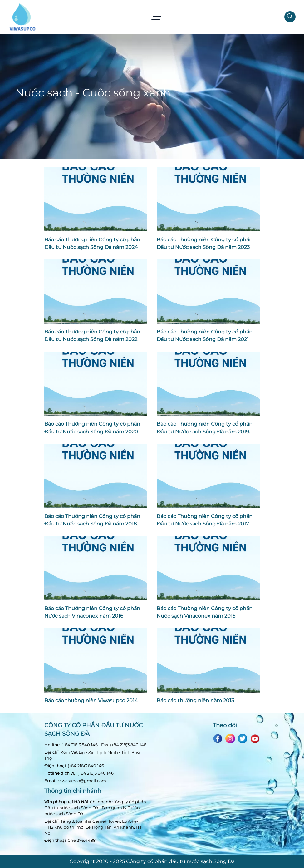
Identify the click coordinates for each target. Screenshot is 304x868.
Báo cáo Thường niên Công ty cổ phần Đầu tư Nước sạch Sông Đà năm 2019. (205, 427)
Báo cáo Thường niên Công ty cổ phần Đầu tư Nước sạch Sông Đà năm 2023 (205, 243)
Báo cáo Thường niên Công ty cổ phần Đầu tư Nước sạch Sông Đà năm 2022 (92, 335)
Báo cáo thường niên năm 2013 (195, 700)
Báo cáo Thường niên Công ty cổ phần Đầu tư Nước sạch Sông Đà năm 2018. (92, 520)
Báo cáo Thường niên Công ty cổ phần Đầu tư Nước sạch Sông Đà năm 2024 (92, 243)
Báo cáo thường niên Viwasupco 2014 (91, 700)
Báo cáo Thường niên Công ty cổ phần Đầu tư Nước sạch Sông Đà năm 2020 (92, 427)
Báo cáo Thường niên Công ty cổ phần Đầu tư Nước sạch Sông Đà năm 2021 (205, 335)
